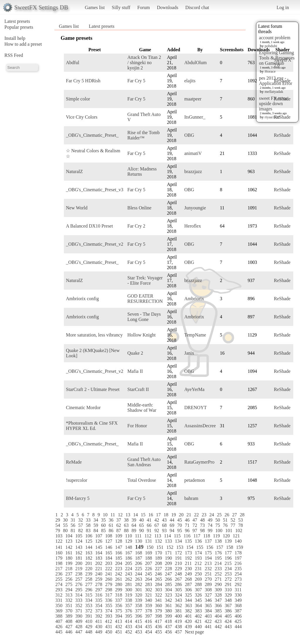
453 (139, 632)
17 (158, 515)
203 (109, 563)
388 (59, 616)
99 (210, 531)
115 (177, 536)
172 (178, 553)
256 (69, 579)
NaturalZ (74, 171)
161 (69, 553)
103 (59, 536)
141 (59, 547)
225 (139, 569)
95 (180, 531)
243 (129, 574)
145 (99, 547)
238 (79, 574)
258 (89, 579)
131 (149, 541)
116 (187, 536)
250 (198, 574)
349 (238, 600)
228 (168, 569)
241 (109, 574)
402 (198, 616)
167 (129, 553)
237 (69, 574)
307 (198, 590)
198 (59, 563)
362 (178, 605)
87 (119, 531)
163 (89, 553)
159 (240, 547)
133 (168, 541)
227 (158, 569)
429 (89, 627)
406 (238, 616)
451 (119, 632)
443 (228, 627)
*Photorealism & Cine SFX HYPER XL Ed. (92, 426)
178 (238, 553)
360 (158, 605)
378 (149, 611)
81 (73, 531)
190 (168, 558)
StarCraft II (138, 389)
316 (99, 595)
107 (99, 536)
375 (119, 611)
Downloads (167, 7)
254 (238, 574)
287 (188, 584)
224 (129, 569)
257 (79, 579)
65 (142, 525)
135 (188, 541)
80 (65, 531)
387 (238, 611)
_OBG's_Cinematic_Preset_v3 (95, 190)
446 (69, 632)
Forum (144, 7)
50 (218, 520)
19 (173, 515)
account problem (275, 38)
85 (103, 531)
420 (188, 621)
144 (89, 547)
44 (172, 520)
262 (129, 579)
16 (151, 515)
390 (79, 616)
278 (99, 584)
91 (149, 531)
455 (158, 632)
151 (160, 547)
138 (218, 541)
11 (113, 515)
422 (208, 621)
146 (109, 547)
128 (119, 541)
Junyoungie (195, 208)
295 (79, 590)
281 (129, 584)
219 (79, 569)
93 (164, 531)
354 (99, 605)
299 (119, 590)
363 (188, 605)
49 (210, 520)
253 (228, 574)
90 (142, 531)
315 (89, 595)
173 (188, 553)
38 (126, 520)
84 (96, 531)
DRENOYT (195, 408)
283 (149, 584)
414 (128, 621)
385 (218, 611)
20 (181, 515)
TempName (195, 335)
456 (168, 632)
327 (208, 595)
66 (149, 525)
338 (129, 600)
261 (119, 579)
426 (59, 627)
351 (69, 605)
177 (228, 553)
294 (69, 590)
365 (208, 605)
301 (139, 590)
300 (129, 590)
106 (89, 536)
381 (178, 611)
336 (109, 600)
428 (79, 627)
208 (158, 563)
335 (99, 600)
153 (180, 547)
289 (208, 584)
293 (59, 590)
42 (157, 520)
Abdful (73, 63)
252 (218, 574)
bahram (191, 498)
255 (59, 579)
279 (109, 584)
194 (208, 558)
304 (168, 590)
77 (233, 525)
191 (178, 558)
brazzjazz (193, 171)
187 (139, 558)
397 (149, 616)
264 (149, 579)
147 (119, 547)
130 (139, 541)
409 (79, 621)
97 (195, 531)
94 (172, 531)
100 (219, 531)
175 (208, 553)
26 (227, 515)
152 (170, 547)
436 (158, 627)
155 (200, 547)
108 (109, 536)
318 (119, 595)
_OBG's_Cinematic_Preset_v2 (95, 244)
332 (69, 600)
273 (238, 579)
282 (139, 584)
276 (79, 584)
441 (208, 627)
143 (79, 547)
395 (129, 616)
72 (195, 525)
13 (128, 515)
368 (238, 605)
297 (99, 590)
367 (228, 605)
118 (207, 536)
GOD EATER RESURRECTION (145, 299)
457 (178, 632)
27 (234, 515)
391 (89, 616)
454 (149, 632)
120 (226, 536)
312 (59, 595)
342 (168, 600)
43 (164, 520)
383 (198, 611)
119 (216, 536)
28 (242, 515)
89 (134, 531)
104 (69, 536)
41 (149, 520)
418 (168, 621)
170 (158, 553)
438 (178, 627)
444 (238, 627)
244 (139, 574)
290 (218, 584)
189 (158, 558)
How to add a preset (23, 44)
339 (139, 600)
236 (59, 574)
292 (238, 584)
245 (149, 574)
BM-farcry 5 (78, 498)
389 (69, 616)
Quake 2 (135, 353)
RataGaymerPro (199, 462)
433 (129, 627)
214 (218, 563)
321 (149, 595)
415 (138, 621)
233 (218, 569)
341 (158, 600)
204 (119, 563)
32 (81, 520)
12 (120, 515)
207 (149, 563)
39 (134, 520)
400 (178, 616)
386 (228, 611)
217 (59, 569)
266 (168, 579)
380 (168, 611)
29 (58, 520)
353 (89, 605)
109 (119, 536)
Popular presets (19, 27)
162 (79, 553)
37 (119, 520)
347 (218, 600)
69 (172, 525)
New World (77, 208)
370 (69, 611)
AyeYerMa (194, 389)
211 (188, 563)
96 (187, 531)
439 (188, 627)
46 (187, 520)
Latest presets (17, 21)
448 (89, 632)
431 (109, 627)
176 (218, 553)
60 (103, 525)
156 (210, 547)
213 (208, 563)
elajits (190, 81)
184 (109, 558)
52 (233, 520)
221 (99, 569)
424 (228, 621)
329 (228, 595)
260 (109, 579)
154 (190, 547)
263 (139, 579)
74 (210, 525)
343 (178, 600)
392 (99, 616)
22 (196, 515)
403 (208, 616)
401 (188, 616)
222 (109, 569)
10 (105, 515)
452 (129, 632)
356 (119, 605)
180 (69, 558)
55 (65, 525)
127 (109, 541)
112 (148, 536)
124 (79, 541)
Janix (189, 353)
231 (198, 569)
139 (228, 541)
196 (228, 558)
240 (99, 574)
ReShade (282, 81)
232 (208, 569)
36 (111, 520)
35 (103, 520)
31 (73, 520)
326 (198, 595)
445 (59, 632)
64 (134, 525)
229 (178, 569)
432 (119, 627)
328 (218, 595)
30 (65, 520)
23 (204, 515)
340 (149, 600)
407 (59, 621)
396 (139, 616)
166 (119, 553)
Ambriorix (194, 299)
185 (119, 558)
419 (178, 621)
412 (108, 621)
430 (99, 627)
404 (218, 616)
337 (119, 600)
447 (79, 632)
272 (228, 579)
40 (142, 520)
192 (188, 558)
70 (180, 525)
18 (166, 515)
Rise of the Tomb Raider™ (144, 135)
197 (238, 558)
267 (178, 579)
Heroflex (193, 226)
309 (218, 590)
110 (128, 536)
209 (168, 563)
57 (81, 525)
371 (79, 611)
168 (139, 553)
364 (198, 605)
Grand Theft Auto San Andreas (144, 462)
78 (241, 525)
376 (129, 611)
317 (109, 595)
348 (228, 600)
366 (218, 605)
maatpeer (193, 99)
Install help (15, 38)
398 (158, 616)
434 (139, 627)
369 (59, 611)
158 (230, 547)
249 (188, 574)
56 (73, 525)
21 (189, 515)
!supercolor (77, 480)
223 (119, 569)
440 (198, 627)
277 (89, 584)
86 (111, 531)
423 (218, 621)
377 (139, 611)
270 (208, 579)
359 (149, 605)
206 (139, 563)
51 (225, 520)
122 (59, 541)
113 (158, 536)
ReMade (74, 462)
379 (158, 611)
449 (99, 632)
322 (158, 595)
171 (168, 553)
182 (89, 558)
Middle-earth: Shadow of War (142, 408)
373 (99, 611)
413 (118, 621)
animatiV (193, 153)
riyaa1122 (272, 117)
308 (208, 590)
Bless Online (139, 208)
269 (198, 579)
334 (89, 600)
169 (149, 553)
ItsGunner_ (195, 117)
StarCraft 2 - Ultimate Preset (93, 389)
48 (202, 520)
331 (59, 600)
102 (239, 531)
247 (168, 574)
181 (79, 558)
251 (208, 574)
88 (126, 531)
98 (202, 531)
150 (150, 547)
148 (129, 547)
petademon (195, 480)
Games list (95, 7)
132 (158, 541)
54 (58, 525)
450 (109, 632)
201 (89, 563)
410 (89, 621)
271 (218, 579)
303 (158, 590)
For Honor (137, 426)
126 (99, 541)
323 (168, 595)
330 (238, 595)
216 (238, 563)
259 (99, 579)
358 (139, 605)
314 (79, 595)
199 (69, 563)
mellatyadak (274, 92)
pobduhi (271, 46)
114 (167, 536)
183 (99, 558)
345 (198, 600)
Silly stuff (121, 7)
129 (129, 541)
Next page (194, 632)
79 (58, 531)
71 (187, 525)
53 (241, 520)
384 (208, 611)
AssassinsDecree (200, 426)
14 (135, 515)
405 (228, 616)
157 (220, 547)
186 (129, 558)
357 (129, 605)
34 (96, 520)
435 (149, 627)
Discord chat (197, 7)
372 (89, 611)
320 (139, 595)
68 (164, 525)
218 (69, 569)
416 (148, 621)
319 (129, 595)
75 (218, 525)
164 (99, 553)
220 (89, 569)
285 (168, 584)
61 (111, 525)
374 (109, 611)
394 (119, 616)
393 (109, 616)
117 (197, 536)
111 (138, 536)
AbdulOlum (195, 63)
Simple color (78, 99)
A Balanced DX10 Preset (89, 226)
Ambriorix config (82, 299)
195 (218, 558)
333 (79, 600)
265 (158, 579)
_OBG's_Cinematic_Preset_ (92, 135)
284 (158, 584)
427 (69, 627)
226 (149, 569)
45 (180, 520)
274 (59, 584)
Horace (270, 71)
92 (157, 531)
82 (81, 531)
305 (178, 590)
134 (178, 541)
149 (139, 547)
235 (238, 569)
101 (229, 531)
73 (202, 525)
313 (69, 595)
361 (168, 605)
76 (225, 525)
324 (178, 595)
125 (89, 541)
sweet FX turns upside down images (273, 104)
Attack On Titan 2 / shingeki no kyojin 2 (144, 63)
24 (212, 515)
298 (109, 590)
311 (238, 590)
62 (119, 525)
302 (149, 590)
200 (79, 563)
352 (79, 605)
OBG (189, 135)
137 (208, 541)
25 (219, 515)
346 (208, 600)
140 (238, 541)
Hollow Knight (142, 335)
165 (109, 553)
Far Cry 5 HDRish (83, 81)
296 (89, 590)
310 (228, 590)
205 (129, 563)
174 (198, 553)
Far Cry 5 (136, 81)
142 (69, 547)
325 (188, 595)
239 (89, 574)
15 (143, 515)
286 (178, 584)
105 (79, 536)
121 (236, 536)
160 (59, 553)
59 (96, 525)
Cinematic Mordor (83, 408)
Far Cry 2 (136, 226)
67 (157, 525)
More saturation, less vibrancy (94, 335)
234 (228, 569)
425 (238, 621)
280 (119, 584)
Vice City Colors (82, 117)
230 (188, 569)
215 (228, 563)
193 (198, 558)
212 (198, 563)
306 (188, 590)
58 (88, 525)
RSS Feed (14, 55)
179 (59, 558)
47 (195, 520)
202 (99, 563)
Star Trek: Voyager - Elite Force (145, 280)
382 (188, 611)
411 (99, 621)
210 (178, 563)
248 (178, 574)
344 (188, 600)
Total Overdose (142, 480)
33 (88, 520)
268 (188, 579)
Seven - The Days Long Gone (144, 317)
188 (149, 558)
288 (198, 584)
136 (198, 541)
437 (168, 627)
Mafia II (135, 371)
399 (168, 616)
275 (69, 584)
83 (88, 531)
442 (218, 627)
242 (119, 574)
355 (109, 605)
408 (69, 621)
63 (126, 525)
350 (59, 605)
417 (158, 621)
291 (228, 584)
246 (158, 574)
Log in (283, 7)
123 (69, 541)
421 (198, 621)
